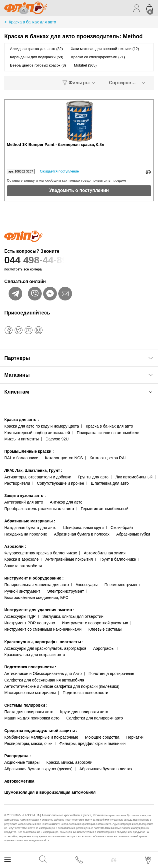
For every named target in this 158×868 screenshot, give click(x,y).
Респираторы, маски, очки (28, 743)
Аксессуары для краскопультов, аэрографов (45, 648)
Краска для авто (22, 420)
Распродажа (18, 756)
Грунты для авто (93, 477)
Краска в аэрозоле (21, 559)
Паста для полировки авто (29, 712)
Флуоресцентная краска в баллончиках (41, 553)
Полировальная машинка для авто (37, 585)
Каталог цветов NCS (64, 458)
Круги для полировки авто (84, 712)
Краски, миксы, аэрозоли (69, 762)
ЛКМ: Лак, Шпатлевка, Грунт (33, 470)
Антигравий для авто (24, 502)
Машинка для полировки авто (32, 718)
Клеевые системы (105, 629)
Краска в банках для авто (109, 426)
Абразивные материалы (30, 521)
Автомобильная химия (105, 553)
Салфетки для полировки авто (95, 718)
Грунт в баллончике (118, 559)
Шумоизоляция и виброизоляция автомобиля (50, 792)
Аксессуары (87, 585)
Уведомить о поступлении (79, 190)
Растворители (17, 483)
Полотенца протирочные (111, 673)
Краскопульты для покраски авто (35, 655)
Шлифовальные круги (83, 528)
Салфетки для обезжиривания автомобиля (44, 680)
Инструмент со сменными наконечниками (43, 629)
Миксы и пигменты (22, 439)
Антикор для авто (66, 502)
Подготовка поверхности (30, 667)
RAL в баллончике (21, 458)
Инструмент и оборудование (34, 578)
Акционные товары (22, 762)
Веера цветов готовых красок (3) (38, 65)
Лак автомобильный (134, 477)
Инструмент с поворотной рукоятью (95, 623)
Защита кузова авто (25, 496)
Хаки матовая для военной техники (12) (105, 49)
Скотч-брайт (122, 528)
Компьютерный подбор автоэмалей (37, 433)
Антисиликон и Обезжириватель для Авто (43, 673)
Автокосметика (19, 781)
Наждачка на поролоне (26, 534)
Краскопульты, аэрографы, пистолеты (44, 642)
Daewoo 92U (57, 439)
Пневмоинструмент (122, 585)
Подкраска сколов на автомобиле (108, 433)
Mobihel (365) (85, 65)
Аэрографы (104, 648)
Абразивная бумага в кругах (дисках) (38, 769)
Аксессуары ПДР (20, 616)
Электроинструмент (66, 591)
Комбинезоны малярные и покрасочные (41, 737)
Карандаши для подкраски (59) (37, 57)
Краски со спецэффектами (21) (98, 57)
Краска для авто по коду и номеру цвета (42, 426)
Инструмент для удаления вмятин (39, 610)
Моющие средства (102, 737)
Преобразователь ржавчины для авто (39, 509)
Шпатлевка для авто (110, 483)
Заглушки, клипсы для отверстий (73, 616)
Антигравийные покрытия (69, 559)
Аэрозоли (15, 546)
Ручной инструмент (22, 591)
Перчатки (135, 737)
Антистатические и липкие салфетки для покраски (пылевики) (62, 686)
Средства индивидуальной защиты (41, 731)
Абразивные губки (133, 534)
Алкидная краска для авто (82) (36, 49)
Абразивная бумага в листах (106, 769)
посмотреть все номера (23, 269)
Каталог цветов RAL (108, 458)
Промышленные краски (29, 451)
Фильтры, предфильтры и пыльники (93, 743)
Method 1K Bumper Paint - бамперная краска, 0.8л (56, 145)
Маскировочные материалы (30, 693)
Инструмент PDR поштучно (30, 623)
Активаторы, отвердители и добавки (38, 477)
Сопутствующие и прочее (60, 483)
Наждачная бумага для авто (30, 528)
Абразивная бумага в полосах (82, 534)
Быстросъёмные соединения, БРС (36, 598)
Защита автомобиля (23, 566)
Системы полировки (26, 705)
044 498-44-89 (79, 260)
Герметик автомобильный (105, 509)
